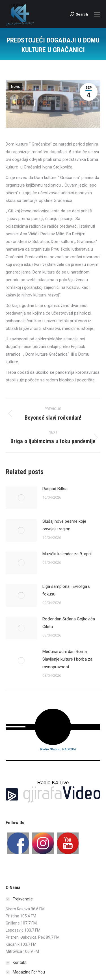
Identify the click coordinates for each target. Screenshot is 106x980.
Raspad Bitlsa (55, 489)
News (15, 87)
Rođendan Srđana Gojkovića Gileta (69, 623)
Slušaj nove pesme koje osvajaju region (64, 525)
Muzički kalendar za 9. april (67, 554)
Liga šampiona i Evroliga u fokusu (66, 590)
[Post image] (21, 498)
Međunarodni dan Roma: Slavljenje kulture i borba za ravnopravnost (67, 659)
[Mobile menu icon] (97, 14)
